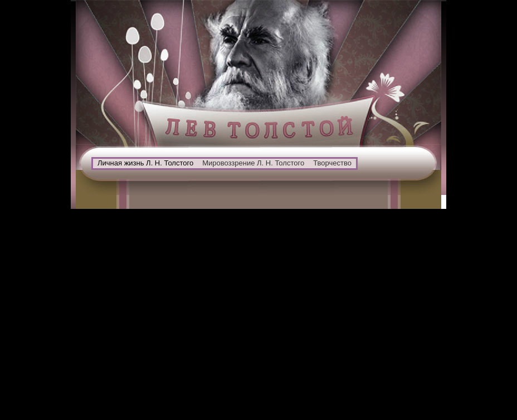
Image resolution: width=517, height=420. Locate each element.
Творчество (332, 163)
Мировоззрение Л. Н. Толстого (253, 163)
